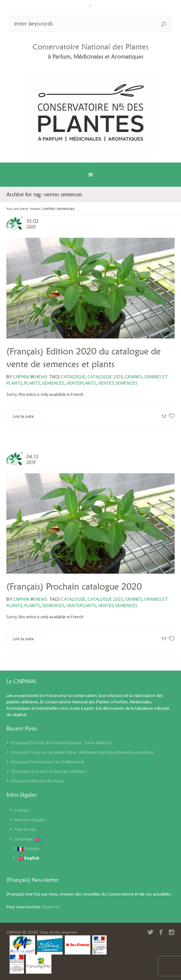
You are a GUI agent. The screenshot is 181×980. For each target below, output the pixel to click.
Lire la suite (23, 416)
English (28, 858)
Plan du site (25, 829)
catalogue (73, 377)
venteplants (81, 383)
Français (29, 849)
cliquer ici (50, 907)
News (41, 377)
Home (35, 209)
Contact (22, 810)
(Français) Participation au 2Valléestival (48, 762)
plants (32, 383)
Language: (27, 839)
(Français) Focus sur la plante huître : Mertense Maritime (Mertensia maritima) (83, 752)
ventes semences (118, 383)
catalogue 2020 (105, 377)
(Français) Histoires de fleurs (38, 781)
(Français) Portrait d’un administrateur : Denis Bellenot (61, 743)
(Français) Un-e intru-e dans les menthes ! (49, 771)
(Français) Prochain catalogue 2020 (74, 586)
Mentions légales (30, 820)
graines (134, 377)
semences (53, 383)
